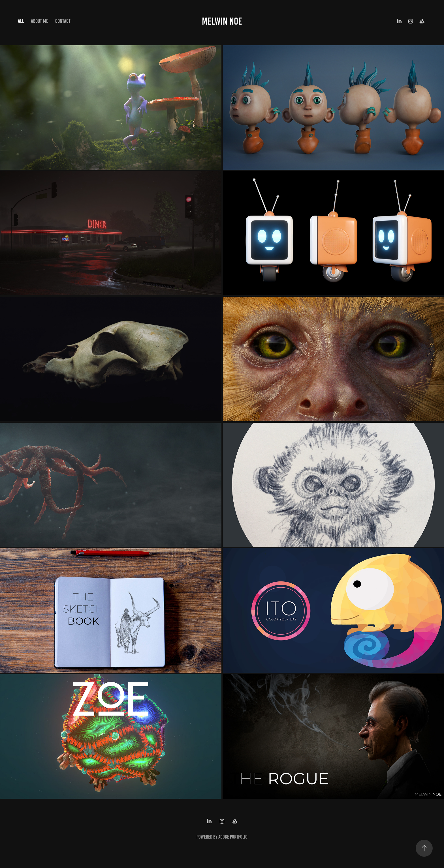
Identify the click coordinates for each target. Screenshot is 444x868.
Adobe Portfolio (233, 837)
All (21, 21)
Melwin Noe (222, 21)
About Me (40, 21)
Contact (63, 21)
